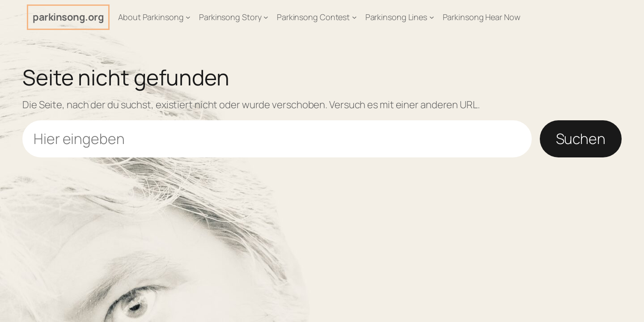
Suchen (581, 139)
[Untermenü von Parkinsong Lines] (432, 17)
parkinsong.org (68, 17)
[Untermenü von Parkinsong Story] (266, 17)
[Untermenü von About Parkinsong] (188, 17)
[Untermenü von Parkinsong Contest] (354, 17)
